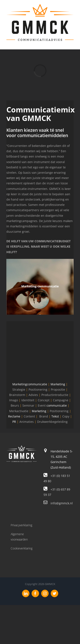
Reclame (14, 416)
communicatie (57, 405)
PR (14, 422)
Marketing (58, 384)
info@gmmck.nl (62, 503)
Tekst (55, 416)
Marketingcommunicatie (30, 384)
